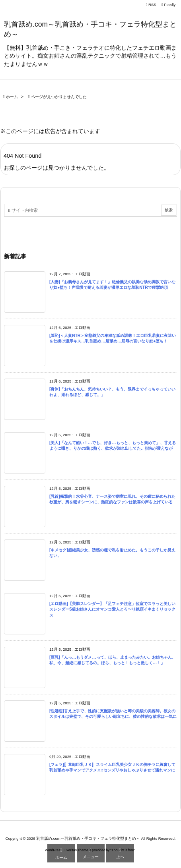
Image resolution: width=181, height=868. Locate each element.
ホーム (12, 97)
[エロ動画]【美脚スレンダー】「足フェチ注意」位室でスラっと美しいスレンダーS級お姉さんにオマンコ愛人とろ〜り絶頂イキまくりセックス (112, 609)
